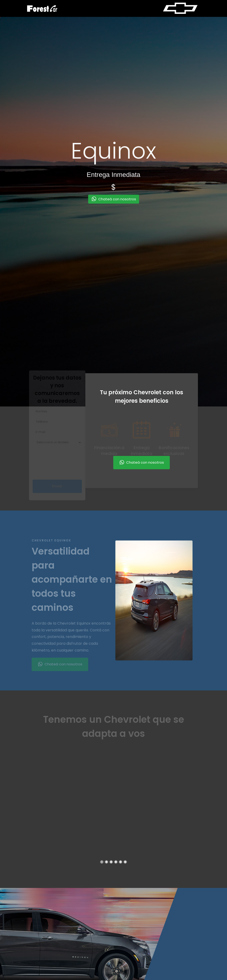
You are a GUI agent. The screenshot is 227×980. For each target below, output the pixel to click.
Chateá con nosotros (142, 463)
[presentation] (68, 455)
